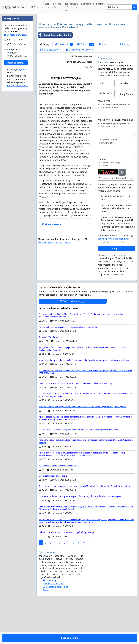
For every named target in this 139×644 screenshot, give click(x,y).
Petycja (45, 44)
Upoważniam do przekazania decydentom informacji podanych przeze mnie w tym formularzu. (118, 223)
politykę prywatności (18, 167)
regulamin (23, 151)
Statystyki (125, 44)
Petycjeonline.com (14, 7)
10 (83, 543)
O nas (46, 590)
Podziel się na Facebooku (54, 35)
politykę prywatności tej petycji (113, 239)
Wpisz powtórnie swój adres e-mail (115, 120)
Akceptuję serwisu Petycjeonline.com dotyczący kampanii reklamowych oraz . (18, 159)
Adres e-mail (104, 101)
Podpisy (86, 44)
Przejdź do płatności (16, 144)
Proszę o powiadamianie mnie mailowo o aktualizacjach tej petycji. (116, 208)
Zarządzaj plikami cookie (55, 587)
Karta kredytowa (19, 138)
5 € (9, 122)
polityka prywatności (51, 50)
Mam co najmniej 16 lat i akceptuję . (115, 237)
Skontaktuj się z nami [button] (92, 4)
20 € (9, 125)
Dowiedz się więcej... (16, 116)
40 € (20, 125)
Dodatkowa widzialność (79, 50)
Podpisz (116, 249)
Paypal (14, 134)
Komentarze (106, 44)
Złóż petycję (46, 5)
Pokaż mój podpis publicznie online (115, 198)
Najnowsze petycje (57, 5)
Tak (108, 242)
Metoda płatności (13, 131)
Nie (123, 242)
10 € (20, 122)
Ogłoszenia (64, 44)
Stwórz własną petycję (73, 301)
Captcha (102, 159)
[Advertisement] (17, 55)
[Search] (119, 7)
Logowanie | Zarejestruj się (72, 7)
